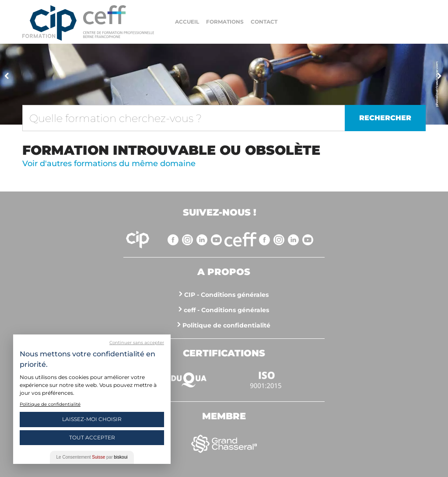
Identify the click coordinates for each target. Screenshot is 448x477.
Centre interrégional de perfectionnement (49, 23)
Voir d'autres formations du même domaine (109, 164)
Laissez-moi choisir (92, 419)
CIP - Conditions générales (226, 295)
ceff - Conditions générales (226, 310)
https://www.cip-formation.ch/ (119, 22)
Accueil (187, 22)
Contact (264, 22)
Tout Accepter (92, 437)
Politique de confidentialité (226, 325)
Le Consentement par (92, 457)
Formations (225, 22)
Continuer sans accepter (137, 343)
